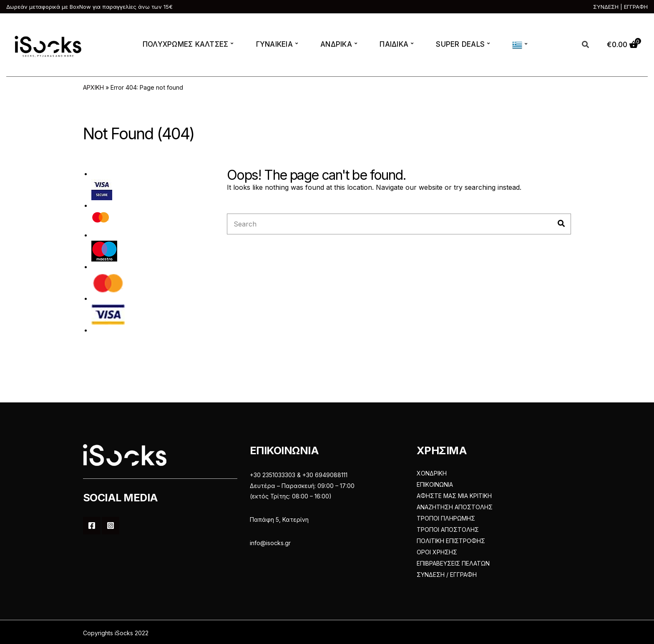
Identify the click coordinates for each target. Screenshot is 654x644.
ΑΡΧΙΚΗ (93, 87)
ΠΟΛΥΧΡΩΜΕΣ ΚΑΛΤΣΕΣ (186, 44)
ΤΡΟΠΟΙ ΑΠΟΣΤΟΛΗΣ (448, 530)
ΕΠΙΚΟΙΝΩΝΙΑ (435, 484)
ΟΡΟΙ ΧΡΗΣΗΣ (437, 552)
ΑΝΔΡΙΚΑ (336, 44)
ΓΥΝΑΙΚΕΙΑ (274, 44)
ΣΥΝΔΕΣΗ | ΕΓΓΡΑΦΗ (620, 7)
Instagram (111, 526)
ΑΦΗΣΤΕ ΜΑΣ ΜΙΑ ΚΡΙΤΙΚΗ (454, 496)
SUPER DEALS (460, 44)
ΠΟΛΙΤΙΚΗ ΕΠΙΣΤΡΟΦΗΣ (451, 541)
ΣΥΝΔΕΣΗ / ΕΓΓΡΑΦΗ (447, 575)
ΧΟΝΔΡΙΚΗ (432, 473)
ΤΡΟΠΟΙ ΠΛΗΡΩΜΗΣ (446, 518)
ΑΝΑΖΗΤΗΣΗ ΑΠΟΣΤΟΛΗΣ (455, 507)
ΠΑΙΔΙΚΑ (394, 44)
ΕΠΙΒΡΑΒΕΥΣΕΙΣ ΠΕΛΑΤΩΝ (453, 563)
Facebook (92, 526)
